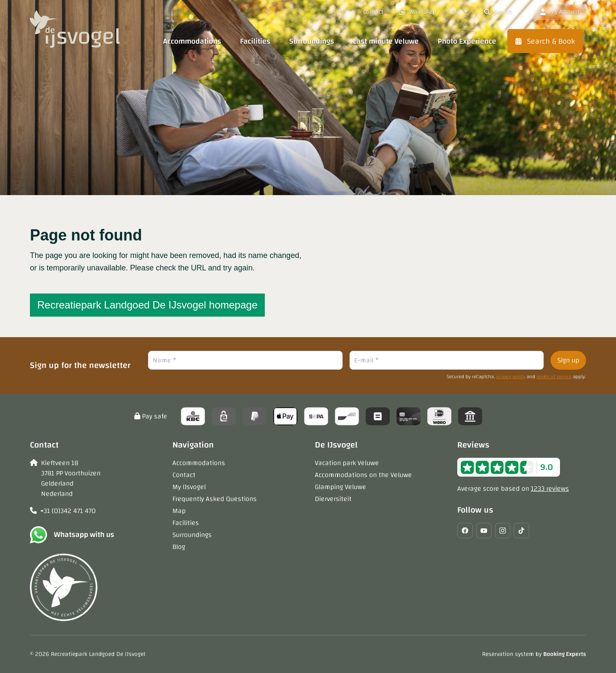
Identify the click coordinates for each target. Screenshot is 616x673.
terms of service (554, 377)
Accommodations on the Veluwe (363, 475)
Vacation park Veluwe (347, 463)
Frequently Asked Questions (215, 499)
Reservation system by (534, 654)
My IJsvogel (189, 487)
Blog (179, 547)
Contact (184, 475)
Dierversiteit (333, 499)
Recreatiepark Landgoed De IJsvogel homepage (147, 305)
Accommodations (199, 463)
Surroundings (192, 535)
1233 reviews (550, 489)
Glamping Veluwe (341, 487)
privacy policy (511, 377)
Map (179, 511)
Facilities (186, 523)
